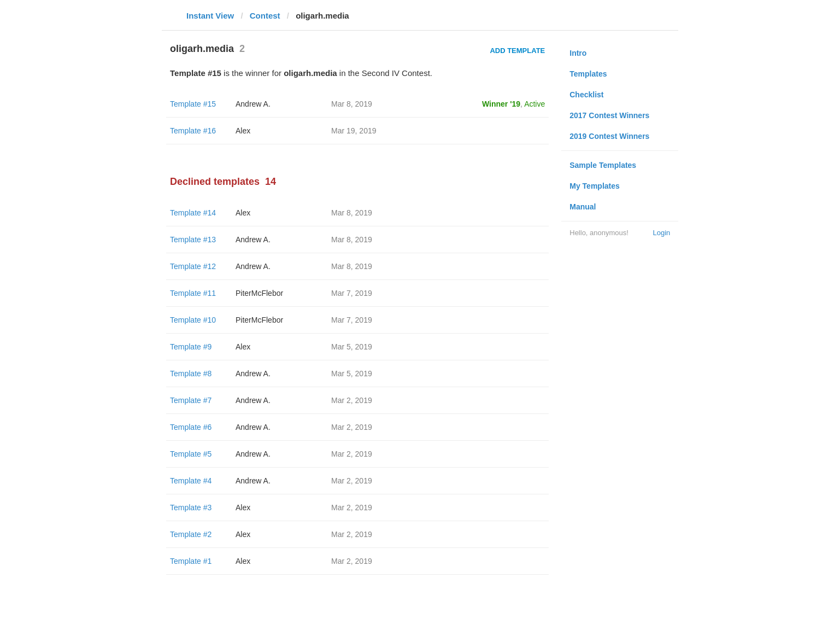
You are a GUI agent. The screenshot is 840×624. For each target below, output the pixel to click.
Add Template (517, 51)
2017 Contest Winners (609, 115)
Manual (583, 207)
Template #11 (193, 293)
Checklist (586, 95)
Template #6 (191, 427)
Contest (265, 16)
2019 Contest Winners (609, 136)
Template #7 (191, 400)
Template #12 (193, 266)
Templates (588, 74)
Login (661, 233)
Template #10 (193, 320)
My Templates (595, 186)
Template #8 (191, 374)
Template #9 (191, 347)
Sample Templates (603, 165)
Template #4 (191, 481)
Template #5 (191, 454)
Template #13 (193, 240)
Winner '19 (501, 104)
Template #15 (193, 104)
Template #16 (193, 131)
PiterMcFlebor (259, 293)
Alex (243, 131)
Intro (578, 53)
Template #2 (191, 534)
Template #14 (193, 213)
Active (534, 104)
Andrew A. (253, 104)
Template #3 (191, 508)
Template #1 (191, 561)
